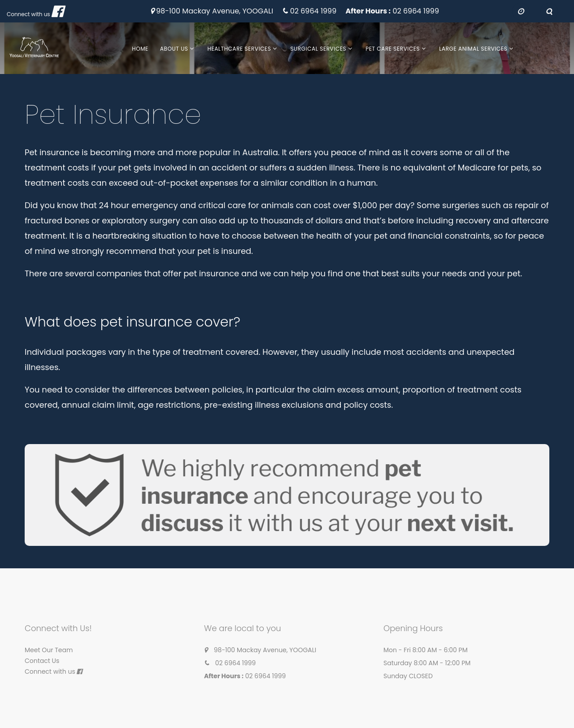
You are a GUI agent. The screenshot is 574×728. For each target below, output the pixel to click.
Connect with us (28, 14)
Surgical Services (318, 49)
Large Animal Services (473, 49)
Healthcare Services (239, 49)
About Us (174, 49)
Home (140, 49)
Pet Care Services (393, 49)
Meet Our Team (49, 650)
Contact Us (42, 661)
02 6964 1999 (313, 11)
